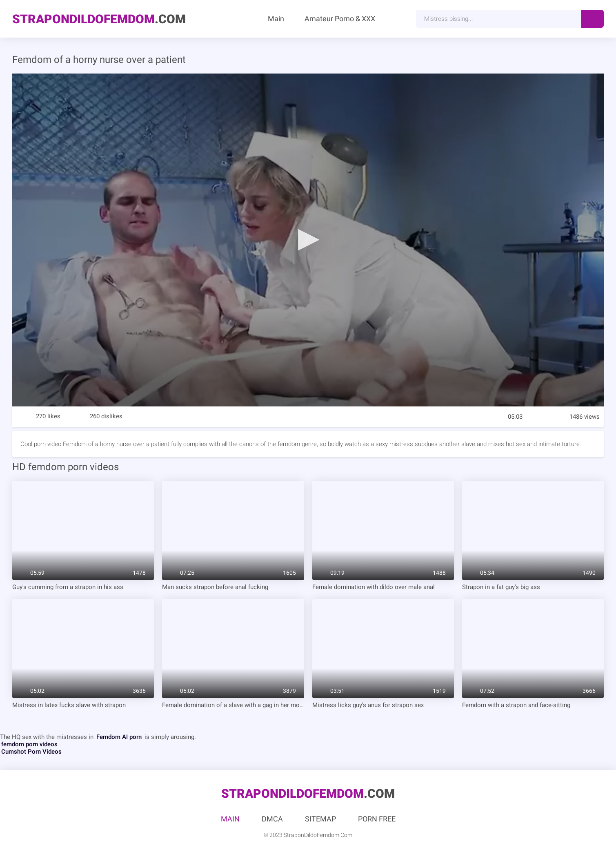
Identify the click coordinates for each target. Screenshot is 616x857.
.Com (99, 19)
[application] (308, 240)
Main (276, 19)
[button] (308, 239)
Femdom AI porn (119, 737)
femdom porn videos (29, 744)
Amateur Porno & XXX (340, 19)
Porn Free (377, 819)
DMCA (272, 819)
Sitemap (320, 819)
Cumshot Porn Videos (31, 752)
